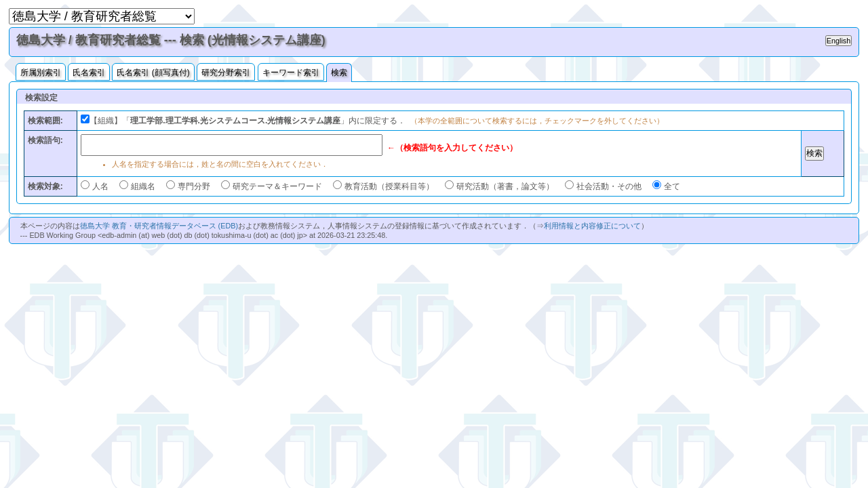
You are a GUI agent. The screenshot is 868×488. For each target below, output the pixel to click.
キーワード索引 (291, 73)
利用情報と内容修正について (592, 226)
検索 (339, 73)
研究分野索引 (226, 73)
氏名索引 (89, 73)
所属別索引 (41, 73)
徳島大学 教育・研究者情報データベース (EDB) (159, 226)
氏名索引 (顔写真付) (153, 73)
